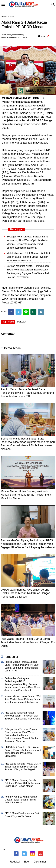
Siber (27, 862)
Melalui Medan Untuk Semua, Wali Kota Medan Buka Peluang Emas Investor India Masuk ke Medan (29, 257)
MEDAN (11, 17)
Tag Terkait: (8, 322)
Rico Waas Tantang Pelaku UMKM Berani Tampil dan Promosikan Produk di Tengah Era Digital (28, 642)
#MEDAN (22, 322)
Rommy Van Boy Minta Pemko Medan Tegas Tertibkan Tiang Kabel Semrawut (21, 800)
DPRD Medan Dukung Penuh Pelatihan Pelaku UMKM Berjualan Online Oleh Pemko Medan (23, 783)
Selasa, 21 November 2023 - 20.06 (14, 38)
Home (4, 17)
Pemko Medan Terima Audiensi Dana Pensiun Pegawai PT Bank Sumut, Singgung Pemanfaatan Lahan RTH (27, 393)
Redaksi (15, 862)
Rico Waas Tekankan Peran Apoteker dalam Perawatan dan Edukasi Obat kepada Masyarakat (22, 716)
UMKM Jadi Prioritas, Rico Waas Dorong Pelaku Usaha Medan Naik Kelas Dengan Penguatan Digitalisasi (25, 593)
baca (42, 36)
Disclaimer (40, 862)
